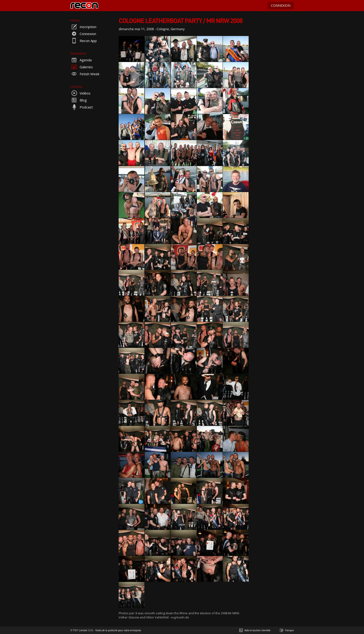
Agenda (81, 60)
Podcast (82, 107)
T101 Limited (80, 630)
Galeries (82, 67)
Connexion (83, 34)
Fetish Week (85, 74)
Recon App (84, 41)
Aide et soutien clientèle (257, 630)
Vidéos (80, 93)
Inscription (83, 27)
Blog (79, 100)
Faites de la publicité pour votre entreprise (118, 630)
